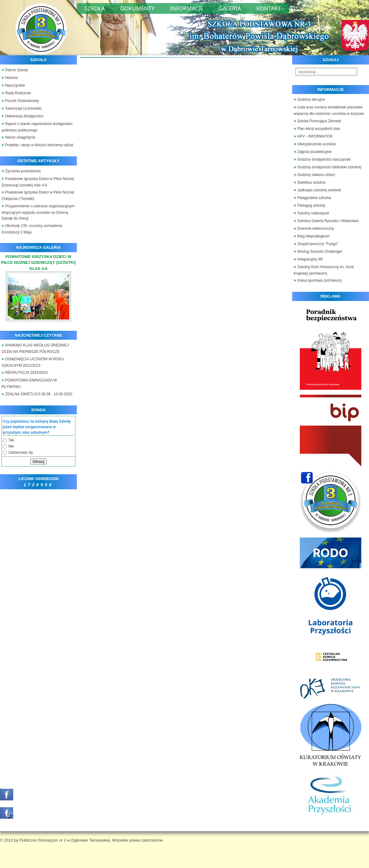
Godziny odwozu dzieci (316, 175)
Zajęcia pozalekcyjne (314, 152)
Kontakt (269, 8)
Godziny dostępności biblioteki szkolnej (329, 167)
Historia (12, 78)
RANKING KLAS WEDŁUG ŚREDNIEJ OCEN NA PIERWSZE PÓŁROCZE (35, 348)
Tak (11, 440)
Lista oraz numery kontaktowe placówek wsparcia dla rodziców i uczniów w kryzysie (329, 110)
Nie (11, 446)
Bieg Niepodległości (313, 236)
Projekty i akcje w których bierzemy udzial (39, 145)
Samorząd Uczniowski (23, 108)
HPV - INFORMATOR (315, 136)
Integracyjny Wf (310, 259)
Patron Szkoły (17, 70)
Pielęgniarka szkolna (314, 198)
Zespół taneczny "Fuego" (318, 244)
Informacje (187, 8)
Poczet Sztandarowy (22, 101)
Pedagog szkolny (311, 205)
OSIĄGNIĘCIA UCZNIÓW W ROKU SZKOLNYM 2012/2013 (33, 362)
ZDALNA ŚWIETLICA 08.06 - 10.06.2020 (39, 394)
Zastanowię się (21, 452)
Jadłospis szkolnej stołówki (319, 190)
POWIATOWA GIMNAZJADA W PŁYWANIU (29, 383)
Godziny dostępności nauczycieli (324, 159)
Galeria (230, 8)
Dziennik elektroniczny (316, 229)
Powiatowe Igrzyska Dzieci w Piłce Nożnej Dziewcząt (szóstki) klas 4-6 (38, 182)
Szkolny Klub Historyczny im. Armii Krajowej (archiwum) (324, 270)
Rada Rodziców (18, 93)
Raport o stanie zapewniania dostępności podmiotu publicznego (37, 127)
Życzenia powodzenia (23, 171)
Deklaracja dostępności (24, 116)
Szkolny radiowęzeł (313, 213)
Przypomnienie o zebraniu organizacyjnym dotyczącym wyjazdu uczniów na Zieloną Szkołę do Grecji (38, 212)
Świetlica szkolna (311, 182)
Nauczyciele (15, 85)
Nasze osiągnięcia (20, 137)
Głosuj (38, 461)
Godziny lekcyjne (311, 100)
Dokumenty (137, 8)
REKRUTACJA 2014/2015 (27, 373)
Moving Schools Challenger (320, 252)
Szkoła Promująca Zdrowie (319, 121)
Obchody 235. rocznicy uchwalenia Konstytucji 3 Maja (32, 229)
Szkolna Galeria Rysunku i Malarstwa (328, 221)
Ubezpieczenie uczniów (317, 144)
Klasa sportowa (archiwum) (320, 280)
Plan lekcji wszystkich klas (319, 129)
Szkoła (95, 8)
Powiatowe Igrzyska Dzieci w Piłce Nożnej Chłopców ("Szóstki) (38, 195)
